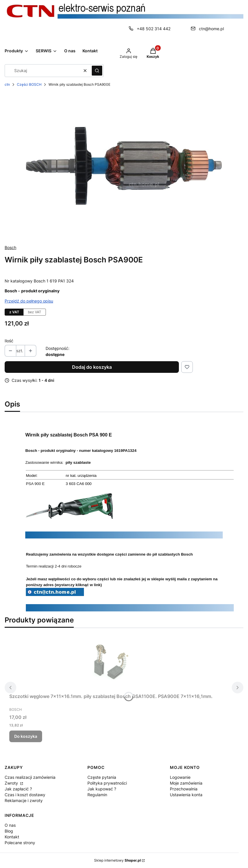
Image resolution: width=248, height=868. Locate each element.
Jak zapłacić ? (18, 789)
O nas (10, 825)
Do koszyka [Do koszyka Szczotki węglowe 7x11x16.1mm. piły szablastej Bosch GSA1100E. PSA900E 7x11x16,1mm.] (26, 736)
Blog (9, 831)
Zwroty (12, 783)
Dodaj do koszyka (92, 367)
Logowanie (180, 777)
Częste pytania (102, 777)
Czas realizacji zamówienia (30, 777)
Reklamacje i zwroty (24, 800)
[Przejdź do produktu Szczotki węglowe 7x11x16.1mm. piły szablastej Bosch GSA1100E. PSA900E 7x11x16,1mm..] (111, 662)
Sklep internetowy (117, 860)
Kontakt (12, 837)
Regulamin (97, 795)
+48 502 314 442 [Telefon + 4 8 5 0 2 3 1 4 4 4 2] (154, 29)
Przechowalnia (184, 789)
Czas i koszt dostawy (25, 795)
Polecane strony (20, 843)
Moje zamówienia (186, 783)
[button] (97, 71)
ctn (7, 84)
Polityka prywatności (107, 783)
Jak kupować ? (102, 789)
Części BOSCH (29, 84)
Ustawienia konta (186, 795)
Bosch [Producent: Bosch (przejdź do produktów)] (10, 247)
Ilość (9, 341)
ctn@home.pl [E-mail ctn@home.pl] (211, 29)
